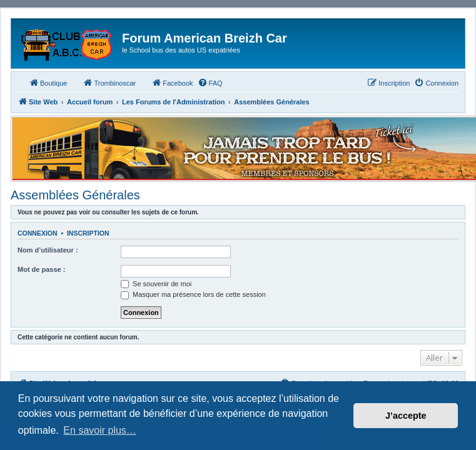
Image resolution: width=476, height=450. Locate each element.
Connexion (38, 233)
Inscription (88, 233)
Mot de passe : (41, 269)
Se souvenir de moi (156, 284)
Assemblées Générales (75, 195)
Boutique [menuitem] (48, 82)
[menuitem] (210, 83)
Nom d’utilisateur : (48, 250)
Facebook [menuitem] (172, 82)
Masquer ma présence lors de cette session (193, 294)
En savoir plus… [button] (100, 430)
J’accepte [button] (406, 416)
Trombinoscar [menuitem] (109, 82)
